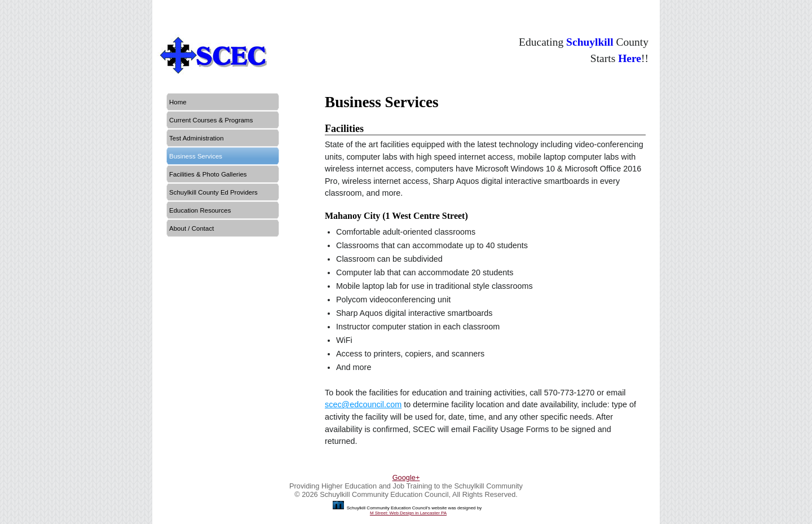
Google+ (406, 477)
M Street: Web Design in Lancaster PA (408, 513)
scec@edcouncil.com (363, 404)
